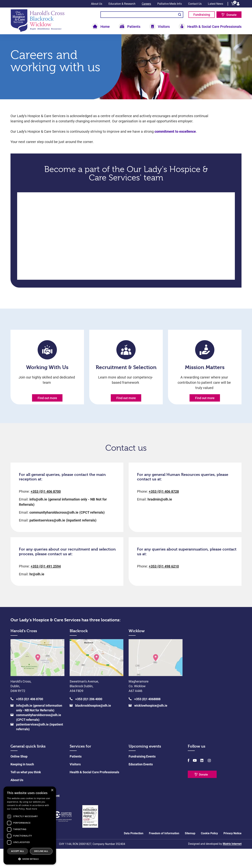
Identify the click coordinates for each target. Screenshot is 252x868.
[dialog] (30, 826)
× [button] (52, 790)
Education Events (141, 783)
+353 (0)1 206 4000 (89, 718)
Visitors (164, 27)
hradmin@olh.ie (160, 519)
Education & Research (122, 4)
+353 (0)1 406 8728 (164, 511)
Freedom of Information (164, 853)
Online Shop (19, 776)
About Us (97, 4)
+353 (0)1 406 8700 (46, 511)
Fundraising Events (142, 776)
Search (180, 15)
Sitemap (190, 853)
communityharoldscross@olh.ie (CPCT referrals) (67, 532)
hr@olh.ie (37, 594)
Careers (146, 4)
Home (105, 27)
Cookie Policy (209, 853)
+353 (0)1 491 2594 (46, 586)
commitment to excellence (175, 144)
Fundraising (202, 15)
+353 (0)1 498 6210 (164, 586)
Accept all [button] (18, 851)
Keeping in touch (22, 783)
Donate (232, 15)
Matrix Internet (232, 863)
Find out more (47, 411)
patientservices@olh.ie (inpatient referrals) (63, 540)
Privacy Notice (232, 853)
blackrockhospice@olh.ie (93, 725)
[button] (30, 859)
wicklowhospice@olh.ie (151, 725)
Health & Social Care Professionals (214, 27)
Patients (134, 27)
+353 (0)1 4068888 (147, 718)
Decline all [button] (41, 851)
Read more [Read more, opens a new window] (31, 809)
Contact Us (195, 4)
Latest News (216, 4)
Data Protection (134, 853)
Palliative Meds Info (170, 4)
